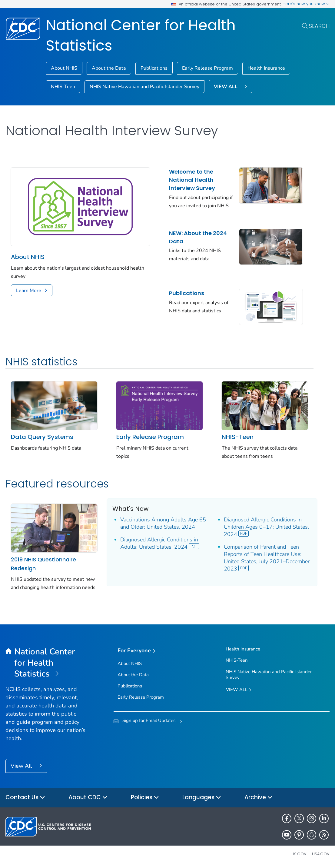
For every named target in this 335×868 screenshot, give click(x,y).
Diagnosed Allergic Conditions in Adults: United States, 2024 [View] (160, 543)
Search (319, 26)
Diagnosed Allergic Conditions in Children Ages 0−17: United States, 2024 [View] (266, 527)
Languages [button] (202, 798)
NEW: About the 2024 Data (198, 237)
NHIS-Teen (63, 87)
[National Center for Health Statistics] (46, 663)
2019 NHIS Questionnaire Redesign (43, 564)
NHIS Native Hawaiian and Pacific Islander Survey (144, 87)
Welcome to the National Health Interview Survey (192, 180)
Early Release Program (207, 68)
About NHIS (64, 68)
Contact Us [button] (25, 798)
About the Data (109, 68)
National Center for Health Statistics (141, 35)
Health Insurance (266, 68)
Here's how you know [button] (306, 4)
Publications (154, 68)
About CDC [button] (88, 798)
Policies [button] (145, 798)
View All (22, 766)
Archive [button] (259, 798)
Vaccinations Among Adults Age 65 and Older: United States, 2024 (163, 523)
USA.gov (321, 854)
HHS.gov (298, 854)
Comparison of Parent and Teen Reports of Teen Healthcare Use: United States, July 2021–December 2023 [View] (267, 558)
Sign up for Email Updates (149, 720)
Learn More (29, 291)
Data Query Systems (42, 437)
